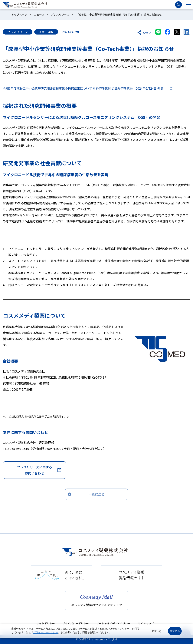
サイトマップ (146, 623)
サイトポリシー (46, 623)
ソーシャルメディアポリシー (113, 623)
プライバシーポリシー (76, 623)
